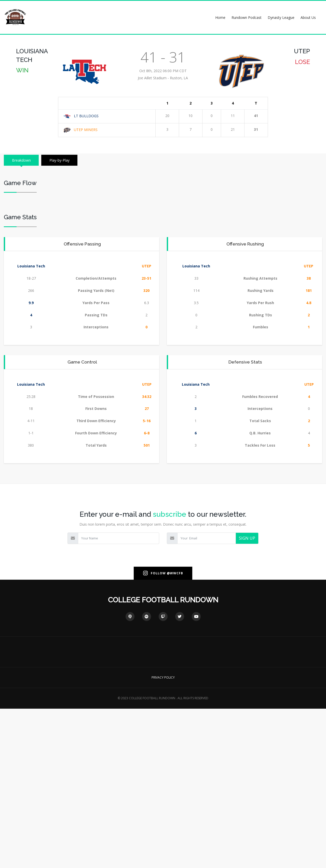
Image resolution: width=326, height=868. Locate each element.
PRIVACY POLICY (163, 837)
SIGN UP (247, 697)
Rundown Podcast (247, 17)
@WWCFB (175, 732)
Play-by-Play (62, 160)
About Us (308, 17)
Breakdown (22, 160)
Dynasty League (281, 17)
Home (220, 17)
